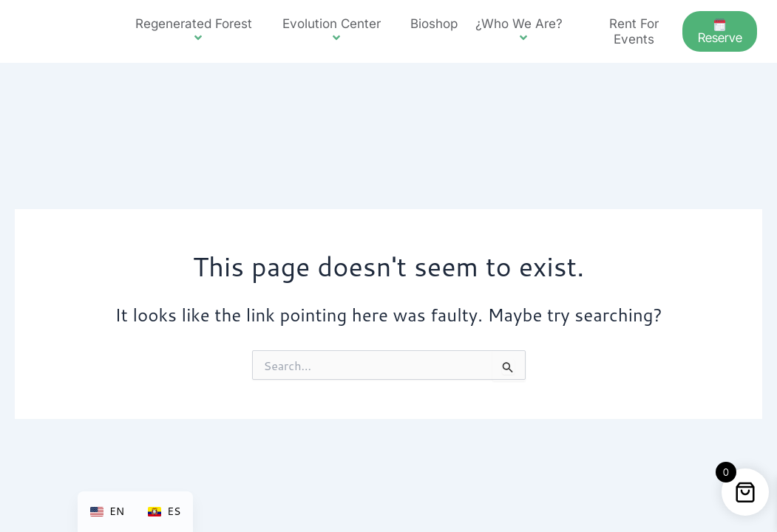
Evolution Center (338, 31)
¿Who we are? (525, 31)
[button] (258, 24)
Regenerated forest (200, 31)
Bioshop (434, 24)
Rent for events (634, 31)
